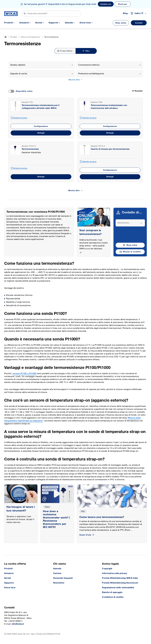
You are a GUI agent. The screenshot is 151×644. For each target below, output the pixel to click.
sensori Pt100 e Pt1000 (24, 374)
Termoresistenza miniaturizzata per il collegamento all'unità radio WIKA (41, 107)
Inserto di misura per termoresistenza (110, 149)
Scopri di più (87, 535)
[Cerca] (51, 14)
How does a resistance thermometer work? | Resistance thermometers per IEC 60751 (56, 519)
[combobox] (42, 65)
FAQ (83, 511)
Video (47, 507)
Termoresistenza (30, 149)
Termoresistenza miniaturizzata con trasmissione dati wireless (109, 107)
